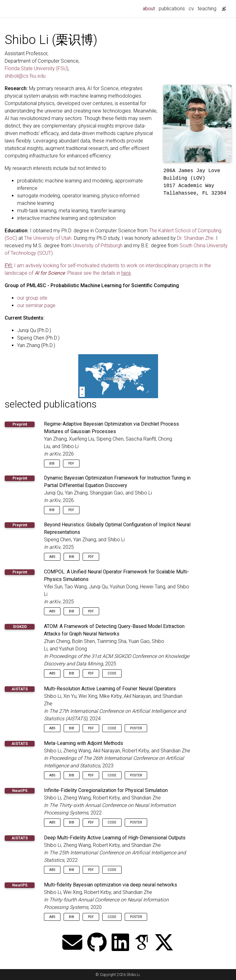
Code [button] (112, 673)
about (150, 8)
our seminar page (36, 305)
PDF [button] (71, 463)
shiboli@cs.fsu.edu (25, 76)
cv (191, 9)
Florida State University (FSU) (36, 68)
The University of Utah (48, 238)
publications (172, 9)
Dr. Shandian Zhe (195, 238)
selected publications (51, 404)
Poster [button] (136, 728)
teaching (207, 9)
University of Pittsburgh (98, 246)
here (126, 273)
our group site (32, 298)
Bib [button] (52, 463)
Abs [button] (52, 557)
